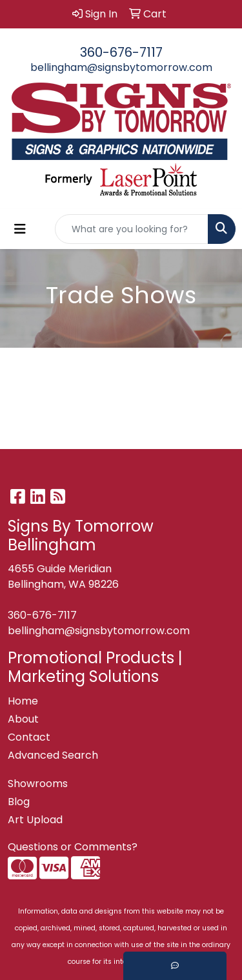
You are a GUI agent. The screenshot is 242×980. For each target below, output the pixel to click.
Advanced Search (53, 755)
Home (23, 701)
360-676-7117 (121, 52)
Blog (19, 802)
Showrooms (38, 784)
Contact (29, 737)
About (23, 719)
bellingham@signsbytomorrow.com (121, 67)
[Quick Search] (132, 229)
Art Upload (35, 820)
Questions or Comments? (73, 847)
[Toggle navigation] (20, 229)
